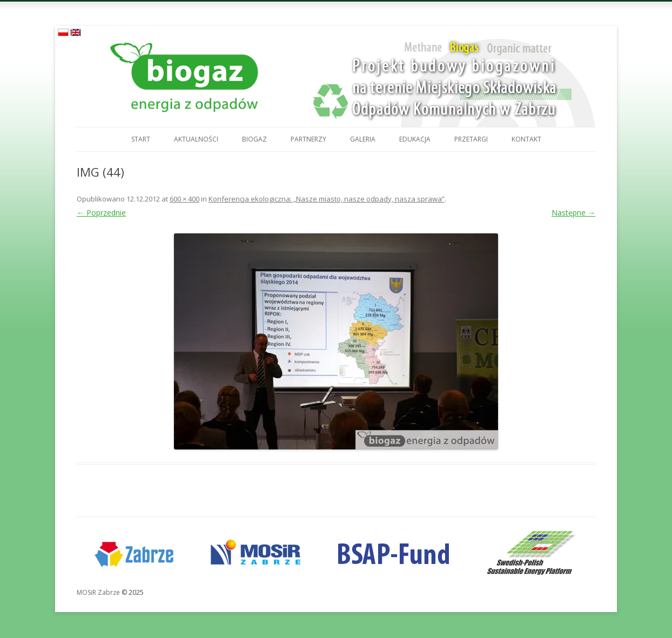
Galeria (363, 139)
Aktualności (196, 139)
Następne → (573, 213)
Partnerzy (308, 139)
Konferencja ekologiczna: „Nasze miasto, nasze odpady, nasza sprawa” (327, 199)
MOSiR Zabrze (98, 592)
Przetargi (471, 139)
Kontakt (526, 139)
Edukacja (415, 139)
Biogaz (254, 139)
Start (141, 139)
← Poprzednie (101, 213)
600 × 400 (184, 199)
